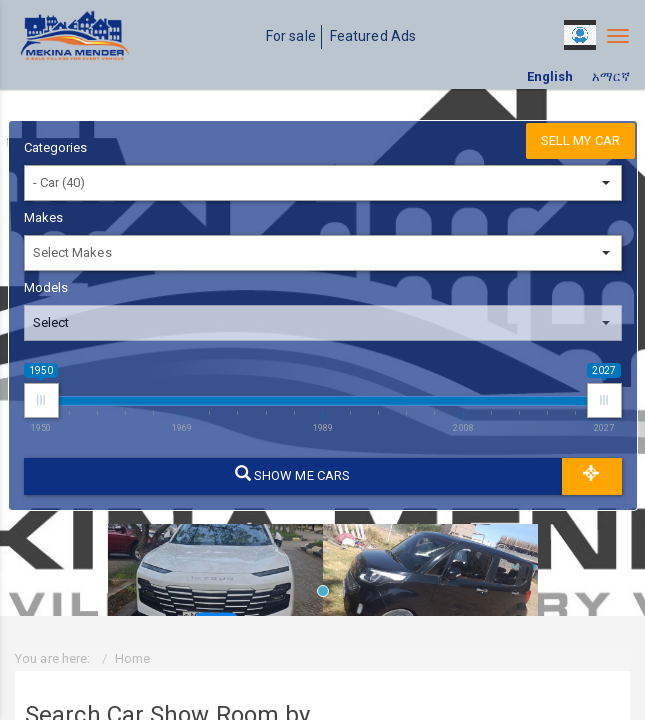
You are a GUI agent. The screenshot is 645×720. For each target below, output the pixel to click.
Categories (56, 147)
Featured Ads (373, 36)
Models (46, 287)
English (550, 76)
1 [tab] (328, 596)
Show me (292, 474)
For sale (291, 36)
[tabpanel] (215, 563)
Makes (44, 217)
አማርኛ (611, 76)
